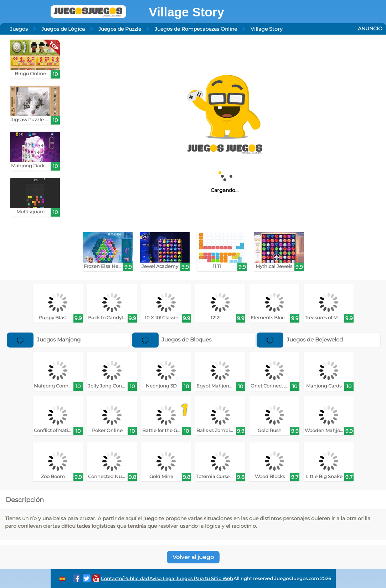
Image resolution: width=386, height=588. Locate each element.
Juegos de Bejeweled (300, 339)
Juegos (19, 29)
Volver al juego (193, 557)
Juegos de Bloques (172, 339)
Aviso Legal (163, 579)
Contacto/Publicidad (125, 579)
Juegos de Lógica (63, 29)
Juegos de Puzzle (120, 29)
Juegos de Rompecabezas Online (196, 29)
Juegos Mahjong (44, 339)
